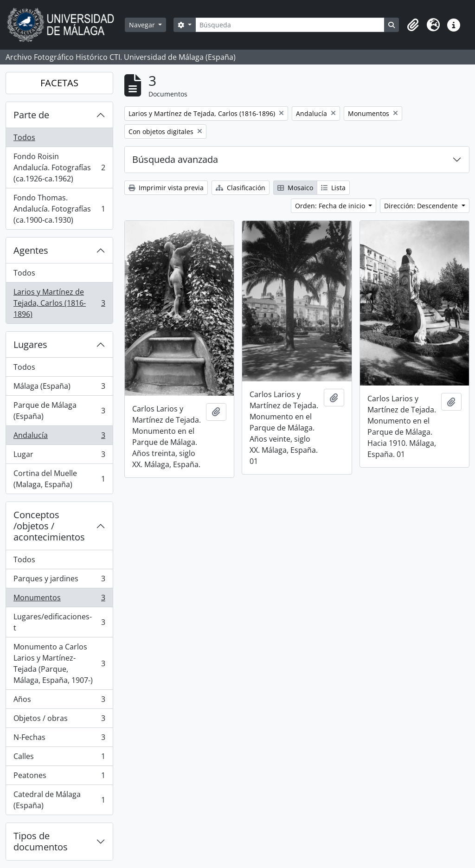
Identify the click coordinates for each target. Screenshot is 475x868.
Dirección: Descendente (422, 206)
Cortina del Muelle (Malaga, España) (59, 479)
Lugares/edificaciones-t (59, 622)
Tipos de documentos (41, 841)
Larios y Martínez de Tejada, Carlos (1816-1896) (59, 303)
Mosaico (295, 188)
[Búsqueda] (290, 25)
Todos (24, 137)
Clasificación (241, 188)
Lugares (30, 344)
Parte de (31, 115)
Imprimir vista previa (166, 188)
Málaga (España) (59, 388)
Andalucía (59, 437)
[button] (413, 25)
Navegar (143, 25)
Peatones (59, 777)
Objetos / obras (59, 720)
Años (59, 701)
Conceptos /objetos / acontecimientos (49, 526)
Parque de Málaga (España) (59, 411)
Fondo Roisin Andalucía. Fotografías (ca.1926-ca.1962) (59, 167)
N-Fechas (59, 739)
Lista (333, 188)
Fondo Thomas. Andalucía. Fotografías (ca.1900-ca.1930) (59, 209)
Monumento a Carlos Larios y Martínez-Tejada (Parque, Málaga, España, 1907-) (59, 663)
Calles (59, 758)
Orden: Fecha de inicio (331, 206)
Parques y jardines (59, 581)
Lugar (59, 456)
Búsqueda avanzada (175, 159)
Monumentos (59, 600)
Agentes (31, 250)
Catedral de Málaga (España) (59, 800)
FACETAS (59, 83)
